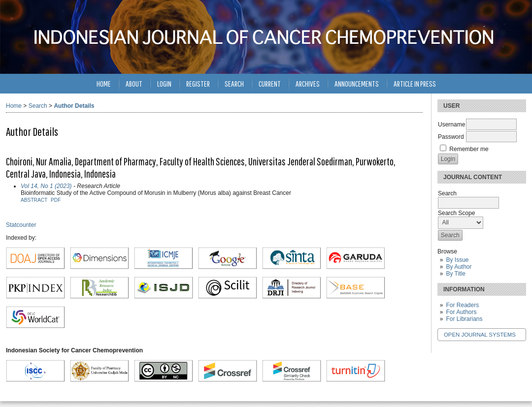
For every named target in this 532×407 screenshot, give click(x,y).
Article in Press (415, 83)
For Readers (462, 305)
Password (451, 137)
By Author (459, 267)
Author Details (74, 106)
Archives (308, 83)
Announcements (357, 83)
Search (234, 83)
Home (104, 83)
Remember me (469, 149)
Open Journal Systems (480, 335)
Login (164, 83)
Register (198, 83)
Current (270, 83)
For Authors (461, 312)
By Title (455, 274)
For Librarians (464, 319)
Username (451, 125)
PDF (56, 200)
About (134, 83)
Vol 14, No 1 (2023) (46, 186)
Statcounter (21, 225)
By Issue (457, 260)
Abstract (34, 200)
